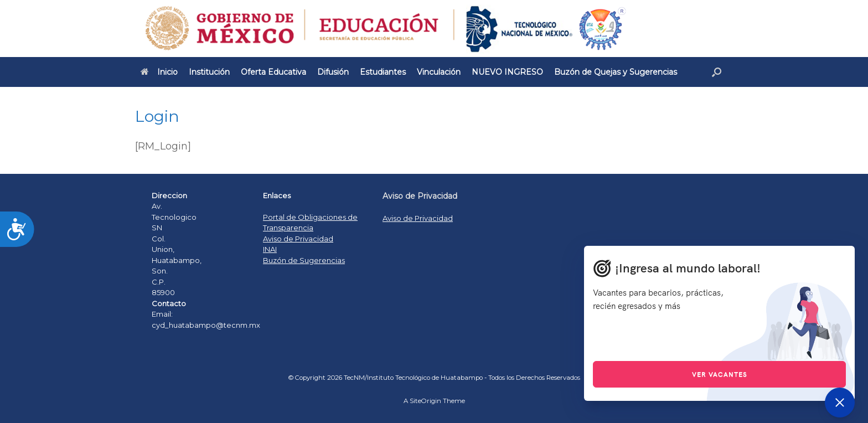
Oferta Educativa (273, 72)
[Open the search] (717, 72)
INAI (270, 249)
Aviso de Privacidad (298, 239)
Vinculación (439, 72)
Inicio (159, 72)
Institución (209, 72)
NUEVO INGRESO (507, 72)
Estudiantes (383, 72)
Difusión (333, 72)
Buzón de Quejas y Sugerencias (616, 72)
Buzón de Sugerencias (304, 260)
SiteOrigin (425, 401)
